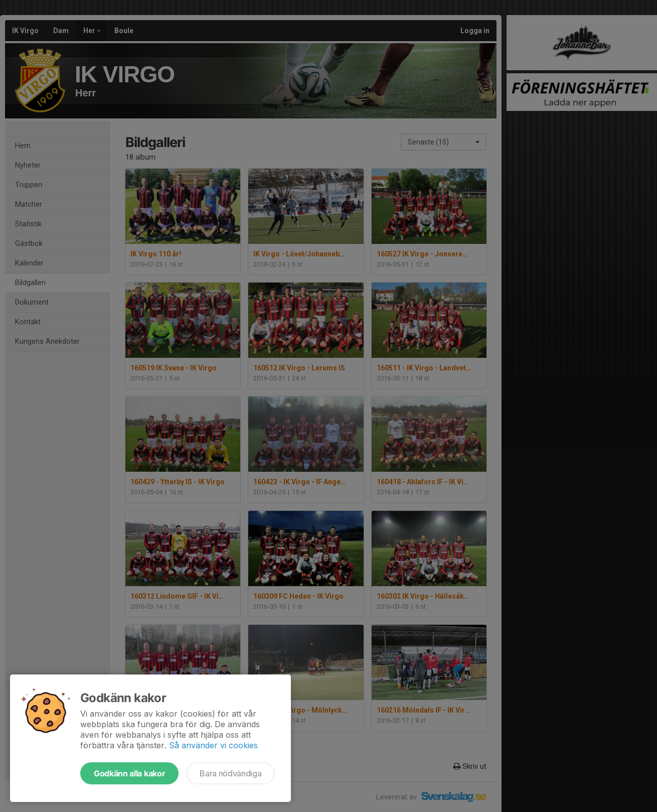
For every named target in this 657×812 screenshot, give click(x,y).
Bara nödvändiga (230, 773)
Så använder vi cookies (213, 745)
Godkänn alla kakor (129, 773)
